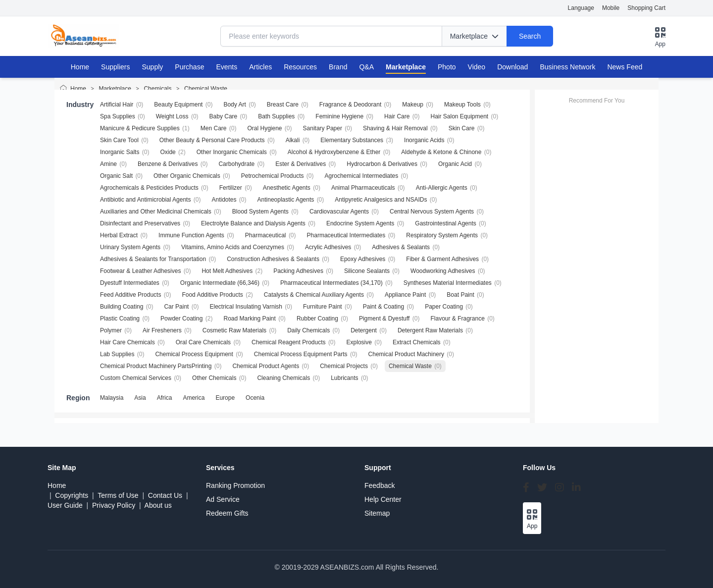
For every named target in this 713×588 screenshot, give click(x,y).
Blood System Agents (260, 212)
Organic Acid (455, 164)
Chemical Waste (206, 89)
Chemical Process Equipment (194, 354)
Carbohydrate (236, 164)
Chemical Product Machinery (406, 354)
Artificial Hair (117, 105)
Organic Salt (116, 176)
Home (80, 67)
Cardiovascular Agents (339, 212)
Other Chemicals (214, 378)
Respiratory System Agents (442, 235)
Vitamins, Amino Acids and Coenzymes (233, 247)
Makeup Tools (462, 105)
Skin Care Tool (119, 140)
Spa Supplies (118, 116)
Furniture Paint (323, 307)
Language (581, 8)
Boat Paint (460, 295)
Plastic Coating (120, 319)
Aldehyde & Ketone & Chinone (441, 152)
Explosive (359, 342)
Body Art (234, 105)
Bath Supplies (276, 116)
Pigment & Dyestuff (384, 319)
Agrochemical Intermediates (362, 176)
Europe (225, 398)
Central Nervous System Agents (432, 212)
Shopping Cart (646, 8)
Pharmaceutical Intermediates (346, 235)
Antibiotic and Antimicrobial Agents (145, 200)
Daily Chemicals (308, 330)
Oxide (168, 152)
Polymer (111, 330)
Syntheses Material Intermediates (448, 283)
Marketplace (115, 89)
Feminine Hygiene (339, 116)
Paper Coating (444, 307)
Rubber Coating (317, 319)
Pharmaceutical (266, 235)
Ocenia (255, 398)
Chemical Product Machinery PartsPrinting (156, 366)
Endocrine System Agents (360, 223)
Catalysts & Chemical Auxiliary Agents (314, 295)
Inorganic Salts (120, 152)
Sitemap (377, 513)
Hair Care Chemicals (127, 342)
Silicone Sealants (367, 271)
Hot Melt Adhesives (227, 271)
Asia (140, 398)
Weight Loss (172, 116)
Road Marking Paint (249, 319)
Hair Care (397, 116)
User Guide (65, 505)
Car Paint (176, 307)
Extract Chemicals (417, 342)
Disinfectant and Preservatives (140, 223)
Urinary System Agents (130, 247)
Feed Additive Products (130, 295)
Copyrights (72, 495)
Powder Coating (181, 319)
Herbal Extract (119, 235)
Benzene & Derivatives (168, 164)
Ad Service (223, 499)
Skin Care (462, 128)
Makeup (413, 105)
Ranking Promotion (235, 485)
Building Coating (122, 307)
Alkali (293, 140)
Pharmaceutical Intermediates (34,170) (331, 283)
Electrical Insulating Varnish (246, 307)
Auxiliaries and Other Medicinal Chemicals (156, 212)
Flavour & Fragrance (457, 319)
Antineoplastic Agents (286, 200)
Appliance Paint (405, 295)
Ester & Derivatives (301, 164)
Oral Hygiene (264, 128)
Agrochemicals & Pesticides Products (149, 188)
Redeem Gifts (227, 513)
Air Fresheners (162, 330)
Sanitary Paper (323, 128)
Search (530, 36)
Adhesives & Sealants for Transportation (153, 259)
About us (158, 505)
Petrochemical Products (273, 176)
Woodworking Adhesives (443, 271)
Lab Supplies (117, 354)
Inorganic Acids (424, 140)
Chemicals (157, 89)
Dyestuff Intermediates (130, 283)
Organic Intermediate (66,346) (220, 283)
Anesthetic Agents (287, 188)
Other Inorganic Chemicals (232, 152)
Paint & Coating (383, 307)
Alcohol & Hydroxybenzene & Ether (334, 152)
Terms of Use (118, 495)
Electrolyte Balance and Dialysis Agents (253, 223)
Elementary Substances (352, 140)
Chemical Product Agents (266, 366)
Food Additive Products (212, 295)
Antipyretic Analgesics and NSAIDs (381, 200)
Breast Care (283, 105)
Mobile (611, 8)
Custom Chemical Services (136, 378)
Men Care (214, 128)
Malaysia (112, 398)
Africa (165, 398)
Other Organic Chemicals (187, 176)
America (194, 398)
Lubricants (344, 378)
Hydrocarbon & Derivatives (382, 164)
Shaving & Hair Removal (395, 128)
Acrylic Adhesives (328, 247)
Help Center (383, 499)
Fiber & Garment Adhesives (442, 259)
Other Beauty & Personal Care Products (212, 140)
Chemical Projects (344, 366)
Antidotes (224, 200)
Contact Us (165, 495)
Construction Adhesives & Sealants (273, 259)
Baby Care (224, 116)
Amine (108, 164)
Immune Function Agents (191, 235)
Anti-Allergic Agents (442, 188)
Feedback (380, 485)
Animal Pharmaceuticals (363, 188)
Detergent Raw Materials (430, 330)
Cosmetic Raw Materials (234, 330)
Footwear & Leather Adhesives (140, 271)
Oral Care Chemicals (203, 342)
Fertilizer (231, 188)
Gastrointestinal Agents (445, 223)
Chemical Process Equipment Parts (301, 354)
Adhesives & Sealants (401, 247)
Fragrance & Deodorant (350, 105)
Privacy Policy (114, 505)
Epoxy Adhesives (363, 259)
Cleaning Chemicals (283, 378)
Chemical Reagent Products (288, 342)
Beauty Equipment (178, 105)
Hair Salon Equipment (459, 116)
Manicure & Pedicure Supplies (140, 128)
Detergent (364, 330)
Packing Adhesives (298, 271)
